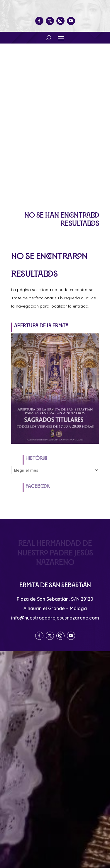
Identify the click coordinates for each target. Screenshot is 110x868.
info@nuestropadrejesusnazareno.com (55, 618)
